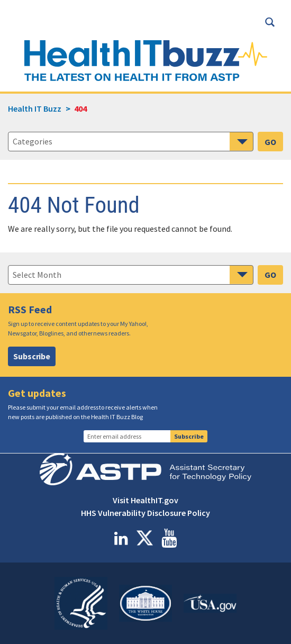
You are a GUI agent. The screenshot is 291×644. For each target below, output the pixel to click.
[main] (145, 273)
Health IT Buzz (35, 108)
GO (270, 142)
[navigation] (131, 275)
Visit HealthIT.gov (145, 500)
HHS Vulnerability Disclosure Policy (145, 513)
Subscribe (32, 356)
